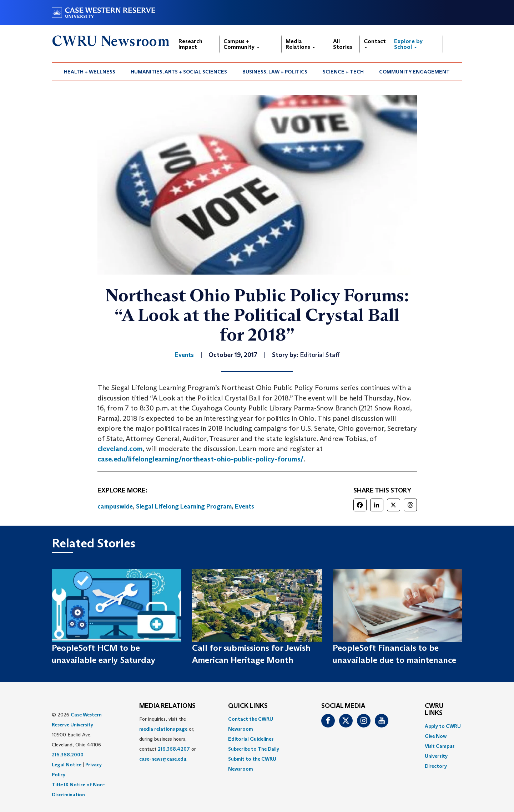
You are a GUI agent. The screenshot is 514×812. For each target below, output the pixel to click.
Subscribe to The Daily (254, 749)
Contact (375, 43)
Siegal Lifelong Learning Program (184, 506)
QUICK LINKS (248, 706)
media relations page (163, 729)
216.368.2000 (68, 755)
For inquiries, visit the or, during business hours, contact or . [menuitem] (168, 739)
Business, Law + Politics (275, 72)
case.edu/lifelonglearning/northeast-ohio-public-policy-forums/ (200, 459)
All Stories (343, 44)
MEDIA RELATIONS (167, 706)
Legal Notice (67, 765)
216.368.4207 (174, 749)
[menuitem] (90, 72)
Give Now (436, 736)
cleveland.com (120, 449)
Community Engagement (414, 72)
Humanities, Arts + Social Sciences (179, 72)
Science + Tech (343, 72)
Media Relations (300, 44)
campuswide (115, 506)
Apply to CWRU (443, 726)
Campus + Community (241, 44)
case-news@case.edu (163, 759)
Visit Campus (440, 746)
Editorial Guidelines (251, 739)
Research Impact (190, 44)
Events (245, 506)
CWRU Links (434, 710)
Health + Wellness (90, 72)
